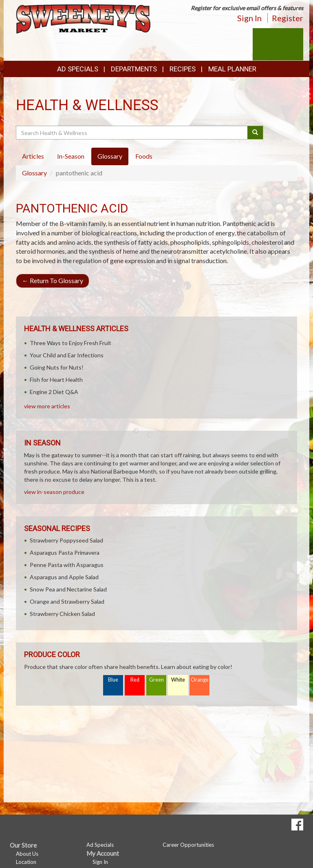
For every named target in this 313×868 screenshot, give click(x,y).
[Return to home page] (83, 18)
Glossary (34, 173)
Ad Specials (78, 69)
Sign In (249, 18)
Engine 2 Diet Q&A (54, 392)
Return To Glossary (53, 280)
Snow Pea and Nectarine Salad (68, 589)
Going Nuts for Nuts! (57, 367)
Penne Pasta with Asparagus (67, 565)
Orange (200, 680)
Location (26, 862)
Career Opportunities (188, 845)
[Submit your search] (255, 133)
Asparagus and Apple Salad (64, 577)
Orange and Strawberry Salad (67, 601)
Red (135, 680)
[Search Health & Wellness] (132, 133)
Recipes (183, 69)
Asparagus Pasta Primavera (65, 552)
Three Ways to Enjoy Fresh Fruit (71, 343)
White (178, 680)
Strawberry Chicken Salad (62, 614)
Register (288, 18)
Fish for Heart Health (56, 380)
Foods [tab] (144, 156)
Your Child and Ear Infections (67, 355)
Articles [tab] (33, 156)
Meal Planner (232, 69)
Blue (113, 680)
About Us (27, 854)
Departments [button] (134, 69)
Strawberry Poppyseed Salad (66, 540)
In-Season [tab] (71, 156)
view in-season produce (54, 492)
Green (156, 680)
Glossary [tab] (110, 156)
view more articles (47, 406)
